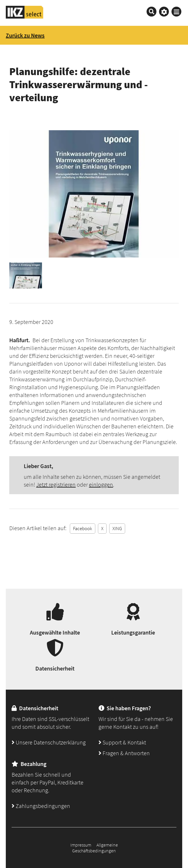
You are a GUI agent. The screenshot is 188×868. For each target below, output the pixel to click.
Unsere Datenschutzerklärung (49, 742)
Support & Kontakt (122, 742)
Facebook (83, 528)
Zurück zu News (25, 35)
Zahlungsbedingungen (41, 806)
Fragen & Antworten (124, 753)
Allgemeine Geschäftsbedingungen (95, 848)
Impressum (81, 845)
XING (117, 528)
